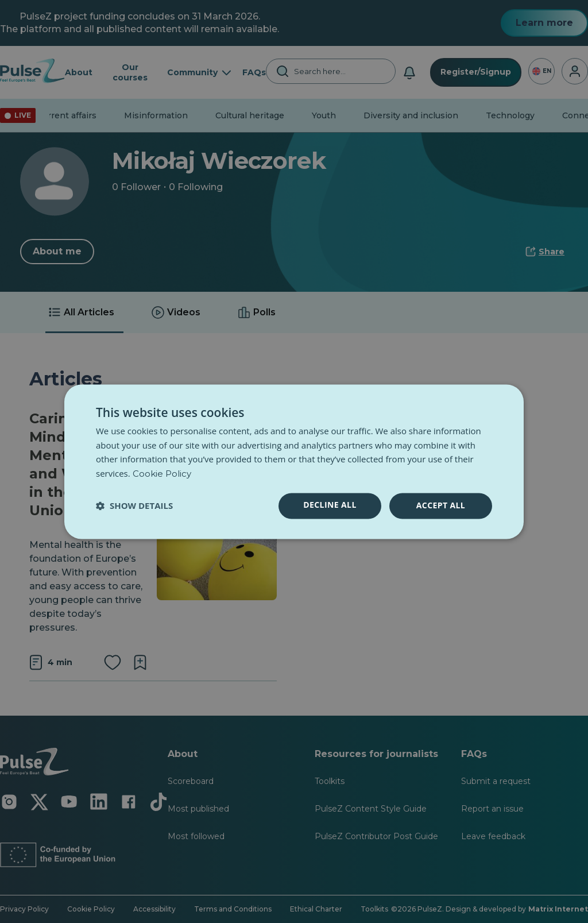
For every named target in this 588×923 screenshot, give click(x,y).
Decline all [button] (330, 505)
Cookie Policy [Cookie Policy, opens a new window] (162, 474)
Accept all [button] (441, 505)
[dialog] (294, 461)
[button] (134, 506)
